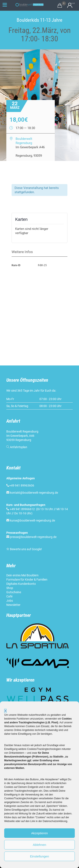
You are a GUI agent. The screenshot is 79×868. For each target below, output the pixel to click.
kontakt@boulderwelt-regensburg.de (34, 493)
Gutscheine (14, 592)
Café (9, 596)
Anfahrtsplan (19, 447)
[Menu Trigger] (5, 5)
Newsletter (13, 605)
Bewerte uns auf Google (25, 549)
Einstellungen (39, 856)
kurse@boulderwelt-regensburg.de (32, 520)
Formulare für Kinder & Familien (27, 580)
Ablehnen (39, 845)
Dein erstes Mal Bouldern (22, 575)
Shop (10, 588)
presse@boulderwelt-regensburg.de (33, 537)
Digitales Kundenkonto (21, 584)
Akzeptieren (39, 833)
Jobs (10, 601)
